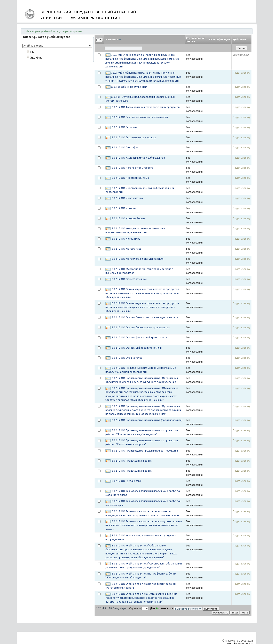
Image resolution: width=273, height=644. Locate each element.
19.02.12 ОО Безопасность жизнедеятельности (139, 117)
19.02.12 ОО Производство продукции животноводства (144, 451)
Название (113, 39)
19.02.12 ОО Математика (126, 249)
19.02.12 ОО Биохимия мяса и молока (133, 137)
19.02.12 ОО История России (128, 218)
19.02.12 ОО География (125, 147)
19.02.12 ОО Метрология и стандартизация (137, 259)
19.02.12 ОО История (123, 208)
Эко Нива (36, 58)
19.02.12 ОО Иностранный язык (130, 178)
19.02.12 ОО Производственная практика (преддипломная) (146, 420)
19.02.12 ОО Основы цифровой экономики (136, 348)
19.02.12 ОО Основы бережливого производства (140, 327)
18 (110, 608)
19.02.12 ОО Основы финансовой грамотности (139, 337)
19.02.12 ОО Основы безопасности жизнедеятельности (144, 317)
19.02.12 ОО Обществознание (129, 279)
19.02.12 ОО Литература (125, 239)
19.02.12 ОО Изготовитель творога (132, 168)
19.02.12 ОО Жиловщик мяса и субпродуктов (138, 158)
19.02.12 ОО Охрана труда (127, 358)
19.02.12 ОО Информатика (127, 198)
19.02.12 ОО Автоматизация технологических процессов (145, 107)
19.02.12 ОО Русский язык (126, 481)
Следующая (119, 608)
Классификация (220, 39)
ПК (32, 52)
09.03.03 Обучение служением (129, 87)
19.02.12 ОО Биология (124, 127)
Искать (241, 48)
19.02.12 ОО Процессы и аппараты (131, 461)
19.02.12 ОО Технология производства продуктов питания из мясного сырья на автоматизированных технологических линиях (144, 525)
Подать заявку (242, 73)
